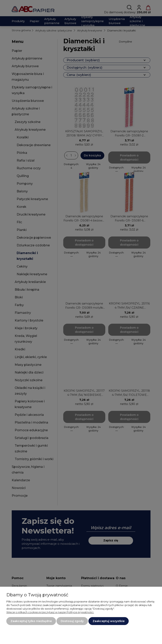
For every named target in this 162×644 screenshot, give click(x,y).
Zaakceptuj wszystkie (109, 621)
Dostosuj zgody (72, 621)
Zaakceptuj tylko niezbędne (31, 621)
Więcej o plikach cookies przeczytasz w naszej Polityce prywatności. (50, 612)
